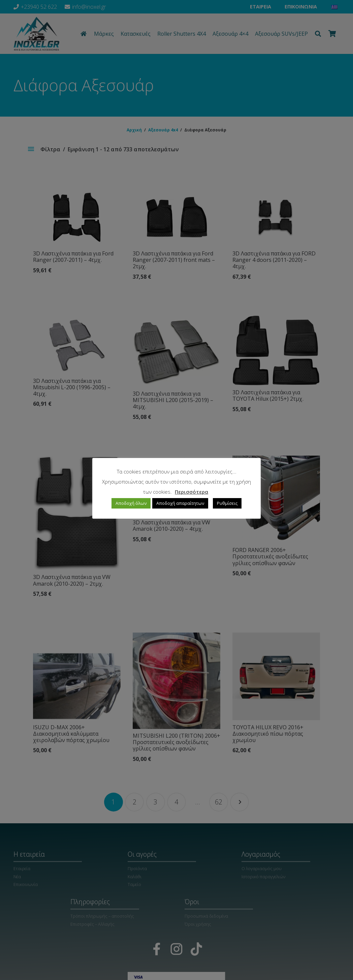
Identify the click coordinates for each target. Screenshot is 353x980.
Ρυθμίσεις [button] (227, 503)
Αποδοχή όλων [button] (131, 503)
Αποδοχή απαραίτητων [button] (180, 503)
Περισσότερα (191, 492)
